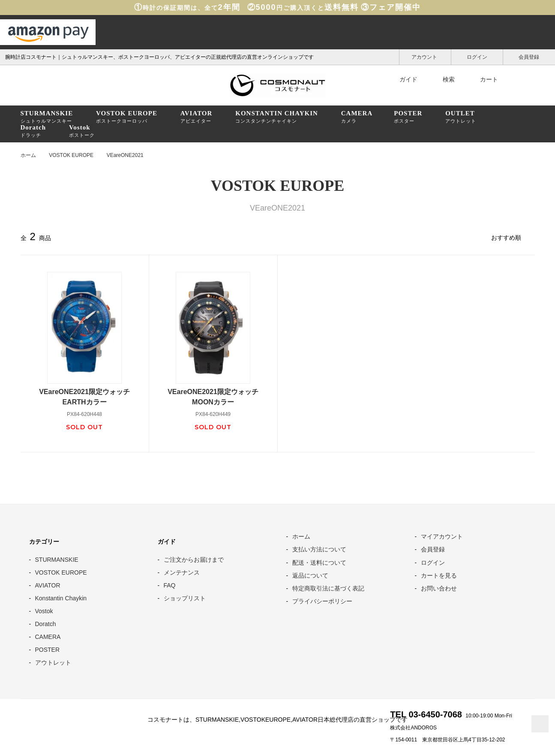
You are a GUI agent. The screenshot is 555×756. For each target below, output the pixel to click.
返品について (310, 575)
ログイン (477, 56)
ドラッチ (33, 131)
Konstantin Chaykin (61, 598)
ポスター (408, 117)
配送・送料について (319, 563)
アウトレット (461, 117)
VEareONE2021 (125, 155)
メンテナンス (182, 572)
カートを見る (439, 575)
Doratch (46, 624)
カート (483, 79)
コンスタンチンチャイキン (277, 117)
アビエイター (196, 117)
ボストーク (82, 131)
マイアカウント (442, 536)
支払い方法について (319, 549)
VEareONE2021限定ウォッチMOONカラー (213, 397)
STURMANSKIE (57, 560)
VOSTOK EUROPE (71, 155)
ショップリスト (185, 598)
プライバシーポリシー (322, 601)
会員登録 (529, 56)
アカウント (425, 56)
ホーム (28, 155)
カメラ (357, 117)
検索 (443, 79)
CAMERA (48, 637)
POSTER (48, 650)
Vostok (44, 611)
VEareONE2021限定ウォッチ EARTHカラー (88, 397)
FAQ (170, 585)
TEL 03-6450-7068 (426, 714)
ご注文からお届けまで (194, 560)
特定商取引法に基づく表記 (328, 588)
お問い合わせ (439, 588)
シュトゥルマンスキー (47, 117)
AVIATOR (48, 585)
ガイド (403, 79)
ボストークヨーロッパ (127, 117)
